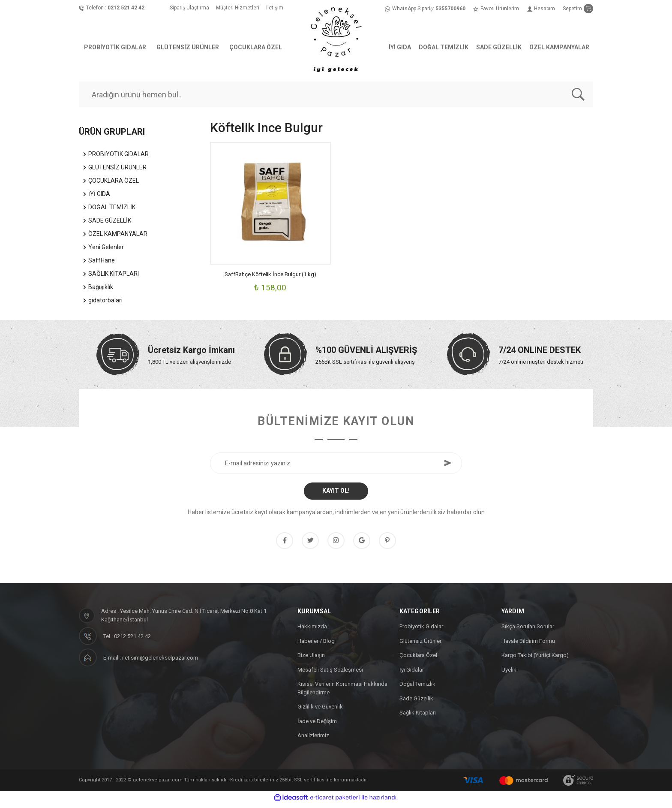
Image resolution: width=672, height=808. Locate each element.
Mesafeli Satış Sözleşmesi (330, 674)
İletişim (275, 8)
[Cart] (578, 9)
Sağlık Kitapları (418, 717)
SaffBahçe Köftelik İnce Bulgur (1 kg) (270, 274)
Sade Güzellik (416, 703)
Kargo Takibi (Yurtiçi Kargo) (535, 660)
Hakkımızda (312, 631)
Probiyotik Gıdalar (421, 631)
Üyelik (509, 674)
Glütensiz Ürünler (420, 645)
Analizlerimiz (313, 740)
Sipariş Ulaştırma (189, 8)
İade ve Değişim (317, 725)
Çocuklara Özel (418, 660)
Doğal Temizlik (417, 689)
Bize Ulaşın (311, 660)
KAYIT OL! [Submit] (336, 491)
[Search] (336, 94)
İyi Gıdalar (412, 674)
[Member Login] (541, 9)
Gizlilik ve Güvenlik (320, 711)
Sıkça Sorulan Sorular (528, 631)
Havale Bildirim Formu (528, 645)
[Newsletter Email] (336, 463)
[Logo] (336, 39)
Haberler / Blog (316, 645)
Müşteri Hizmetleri (238, 8)
